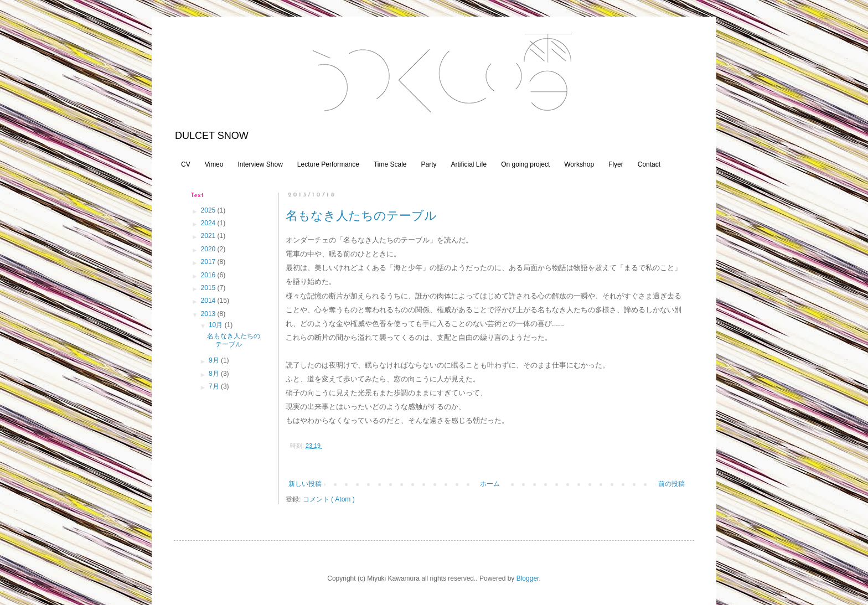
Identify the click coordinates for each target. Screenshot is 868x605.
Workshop (579, 164)
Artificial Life (469, 164)
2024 (209, 223)
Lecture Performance (328, 164)
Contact (649, 164)
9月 (215, 360)
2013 (209, 314)
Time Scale (390, 164)
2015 (209, 288)
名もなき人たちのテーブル (361, 216)
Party (428, 164)
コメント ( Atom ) (329, 499)
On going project (525, 164)
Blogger (528, 578)
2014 (209, 301)
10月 (217, 325)
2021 (209, 236)
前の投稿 (671, 484)
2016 (209, 275)
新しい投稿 (305, 484)
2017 (209, 262)
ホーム (490, 484)
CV (186, 164)
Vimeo (214, 164)
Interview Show (260, 164)
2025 (209, 210)
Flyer (616, 164)
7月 (215, 386)
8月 (215, 374)
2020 (209, 249)
